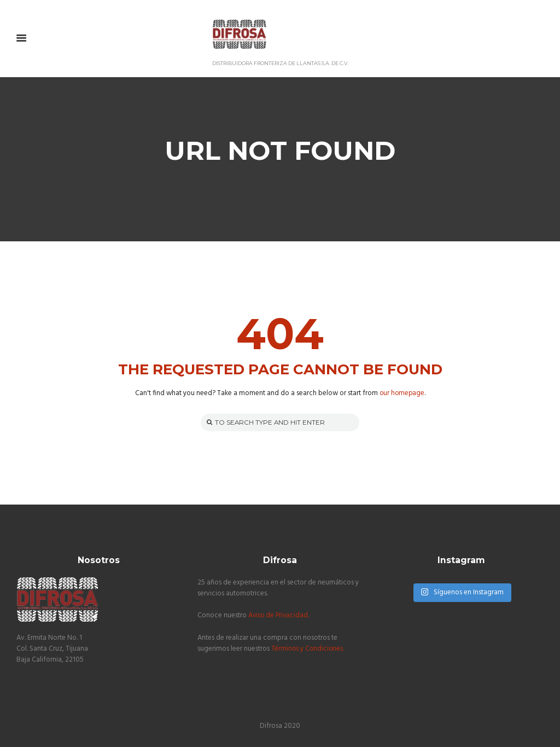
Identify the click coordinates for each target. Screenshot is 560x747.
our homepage (402, 393)
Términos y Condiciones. (309, 649)
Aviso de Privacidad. (280, 616)
